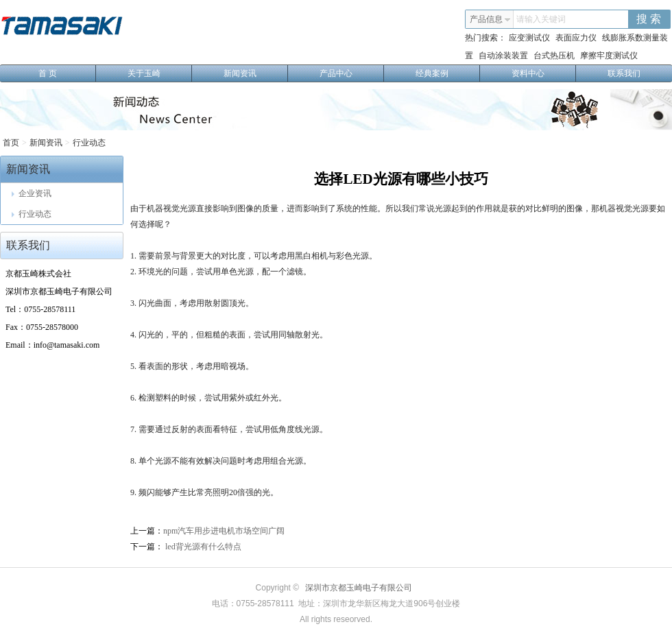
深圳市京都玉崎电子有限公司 (359, 588)
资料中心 (544, 73)
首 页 (67, 73)
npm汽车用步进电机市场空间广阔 (224, 531)
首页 (11, 143)
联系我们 (624, 73)
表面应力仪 (576, 38)
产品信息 (490, 19)
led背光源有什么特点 (202, 547)
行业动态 (89, 143)
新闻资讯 (256, 73)
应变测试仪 (529, 38)
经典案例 (448, 73)
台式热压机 (554, 56)
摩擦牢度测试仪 (609, 56)
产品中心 (352, 73)
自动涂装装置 (503, 56)
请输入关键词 (541, 19)
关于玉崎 (160, 73)
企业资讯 (32, 193)
